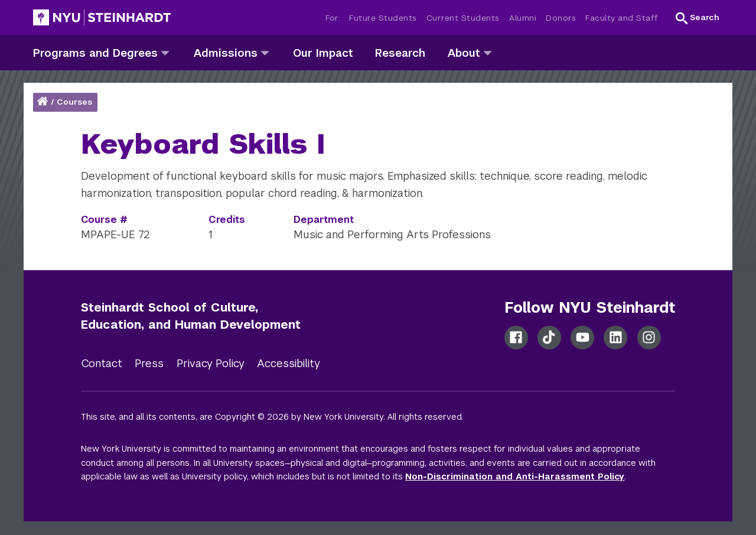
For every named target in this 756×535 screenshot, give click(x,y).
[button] (698, 18)
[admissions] (265, 52)
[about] (488, 52)
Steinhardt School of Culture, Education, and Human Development (191, 316)
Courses (74, 102)
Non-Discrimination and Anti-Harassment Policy (515, 476)
